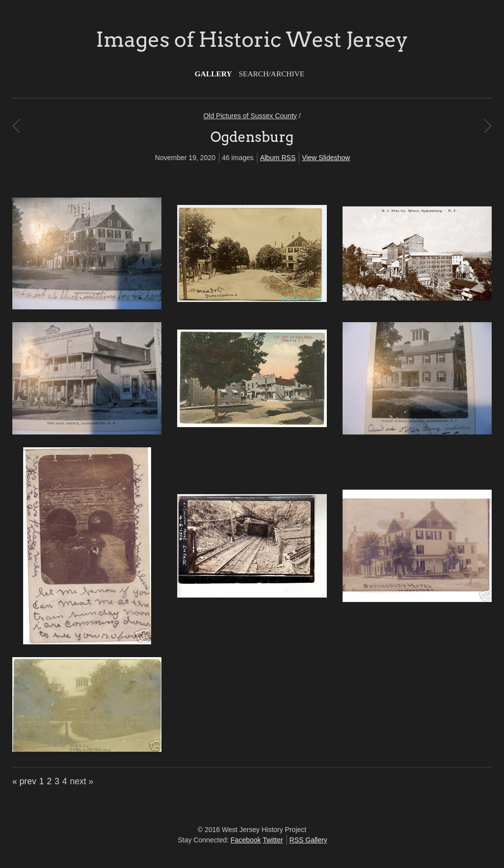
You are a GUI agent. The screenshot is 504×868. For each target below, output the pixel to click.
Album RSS (278, 158)
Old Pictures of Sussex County (250, 116)
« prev (24, 781)
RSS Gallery (308, 840)
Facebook (246, 840)
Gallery (214, 74)
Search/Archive (271, 74)
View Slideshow (326, 158)
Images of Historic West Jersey (252, 39)
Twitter (273, 840)
